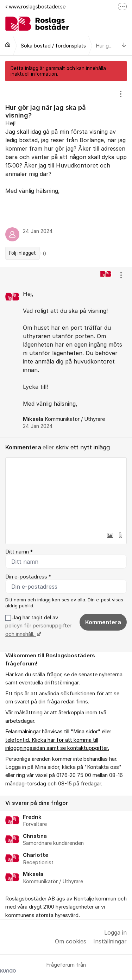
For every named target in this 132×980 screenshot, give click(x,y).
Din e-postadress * (28, 577)
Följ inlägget (23, 253)
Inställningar (110, 941)
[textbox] (66, 493)
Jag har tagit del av (38, 626)
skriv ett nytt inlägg (83, 447)
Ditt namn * (19, 552)
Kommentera (103, 622)
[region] (66, 174)
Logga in (115, 932)
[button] (110, 535)
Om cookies (71, 941)
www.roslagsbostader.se (35, 7)
